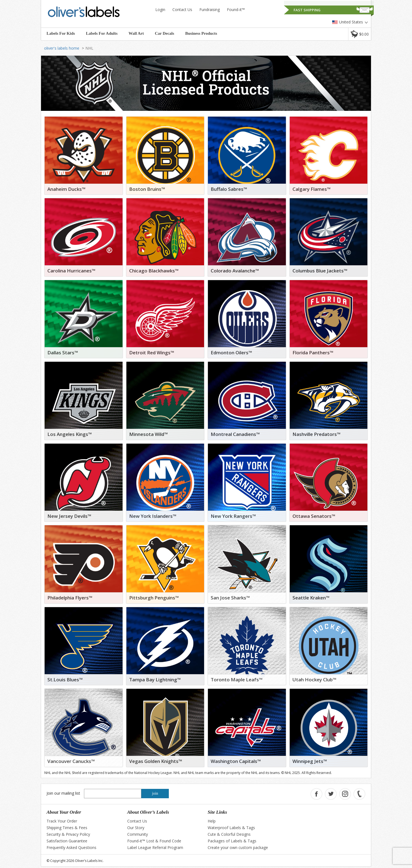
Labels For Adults (102, 33)
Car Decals (164, 33)
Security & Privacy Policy (68, 834)
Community (138, 834)
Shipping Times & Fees (67, 828)
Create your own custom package (238, 847)
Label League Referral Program (155, 847)
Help (212, 821)
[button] (360, 34)
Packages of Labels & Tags (232, 841)
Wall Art (136, 33)
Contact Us (182, 10)
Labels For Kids (61, 33)
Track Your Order (62, 821)
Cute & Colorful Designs (229, 834)
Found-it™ (236, 10)
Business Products (201, 33)
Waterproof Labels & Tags (231, 828)
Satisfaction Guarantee (67, 841)
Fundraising (210, 10)
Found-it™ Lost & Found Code (154, 841)
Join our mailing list (63, 793)
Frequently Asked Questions (71, 847)
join (155, 793)
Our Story (136, 828)
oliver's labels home (62, 48)
